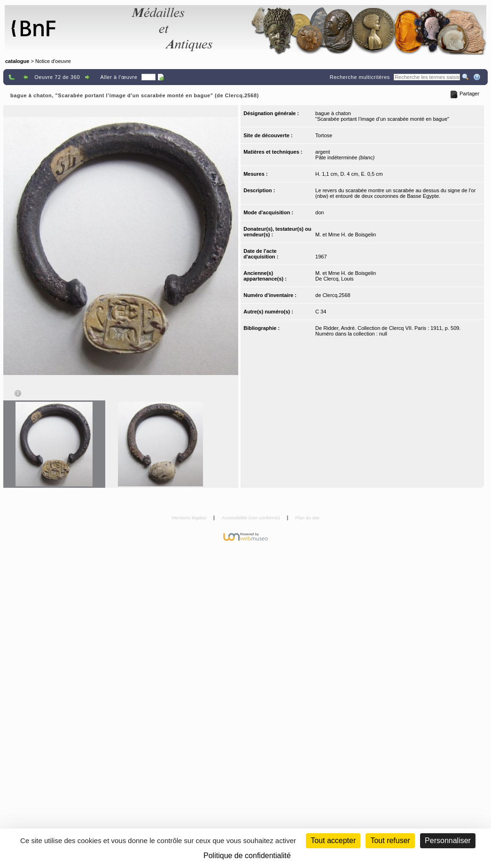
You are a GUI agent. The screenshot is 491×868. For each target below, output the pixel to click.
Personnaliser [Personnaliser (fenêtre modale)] (448, 841)
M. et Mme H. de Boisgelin (346, 235)
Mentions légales (190, 518)
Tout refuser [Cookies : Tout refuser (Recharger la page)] (390, 841)
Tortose (324, 135)
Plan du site (307, 518)
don (320, 212)
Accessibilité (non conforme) (252, 518)
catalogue (17, 61)
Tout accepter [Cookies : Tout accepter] (333, 841)
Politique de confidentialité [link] (247, 856)
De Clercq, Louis (334, 279)
